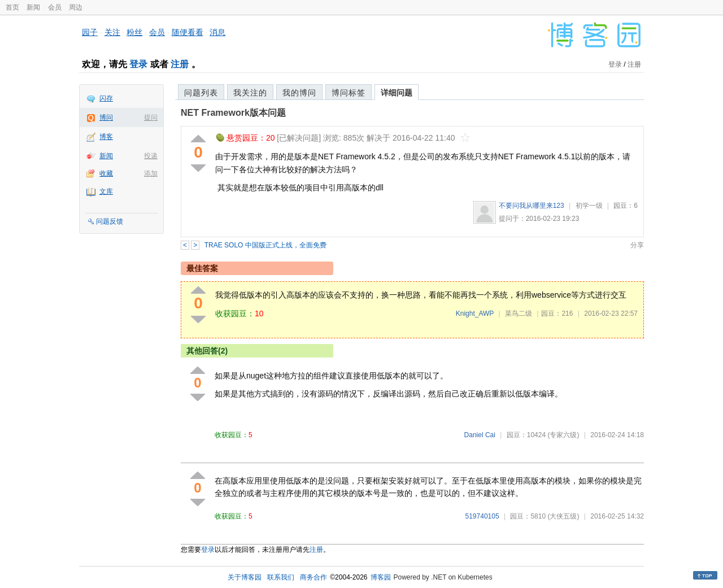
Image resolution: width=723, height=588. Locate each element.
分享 (637, 245)
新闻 (33, 7)
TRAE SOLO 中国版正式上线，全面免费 (265, 245)
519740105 (482, 516)
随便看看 (188, 32)
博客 (106, 137)
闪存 (106, 98)
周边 (76, 7)
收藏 (106, 173)
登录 (138, 64)
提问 (151, 117)
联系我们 (281, 577)
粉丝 (134, 32)
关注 (112, 32)
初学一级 (589, 206)
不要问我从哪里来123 (532, 206)
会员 (55, 7)
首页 (12, 7)
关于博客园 (245, 577)
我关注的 (250, 93)
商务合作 (313, 577)
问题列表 (201, 93)
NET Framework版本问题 (233, 113)
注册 (180, 64)
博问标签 (349, 93)
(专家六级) (563, 435)
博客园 (381, 577)
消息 (217, 32)
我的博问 (299, 93)
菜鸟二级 (519, 313)
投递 (151, 156)
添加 (151, 173)
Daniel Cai (480, 435)
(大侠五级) (563, 516)
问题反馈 (110, 221)
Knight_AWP (475, 313)
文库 (106, 191)
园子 (90, 32)
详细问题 (397, 93)
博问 (106, 117)
